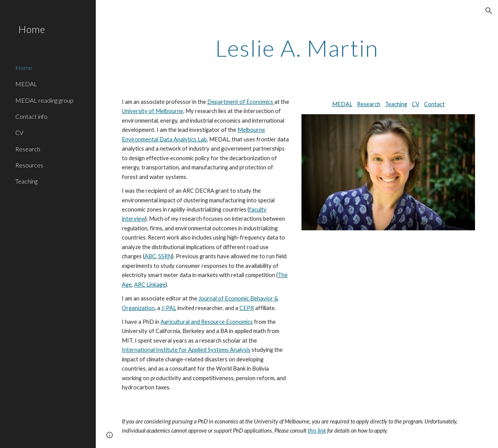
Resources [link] (29, 165)
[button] (489, 11)
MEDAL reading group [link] (44, 100)
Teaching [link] (26, 181)
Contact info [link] (31, 116)
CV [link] (19, 132)
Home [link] (24, 68)
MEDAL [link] (26, 84)
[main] (297, 48)
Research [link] (28, 149)
